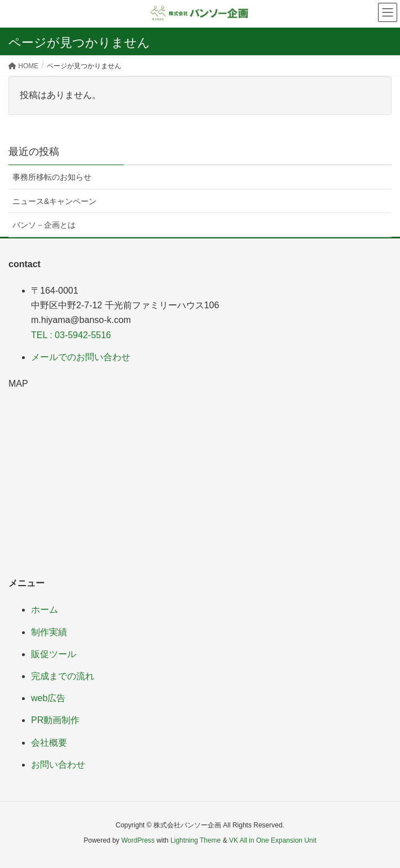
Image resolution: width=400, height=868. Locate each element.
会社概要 (49, 743)
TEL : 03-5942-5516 (71, 335)
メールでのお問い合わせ (81, 357)
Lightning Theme (195, 840)
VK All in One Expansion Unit (273, 840)
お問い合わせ (58, 765)
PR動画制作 (55, 720)
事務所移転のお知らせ (52, 177)
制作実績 (49, 632)
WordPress (138, 840)
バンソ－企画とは (44, 225)
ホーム (45, 610)
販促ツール (54, 654)
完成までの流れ (63, 676)
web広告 (48, 698)
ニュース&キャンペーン (54, 201)
